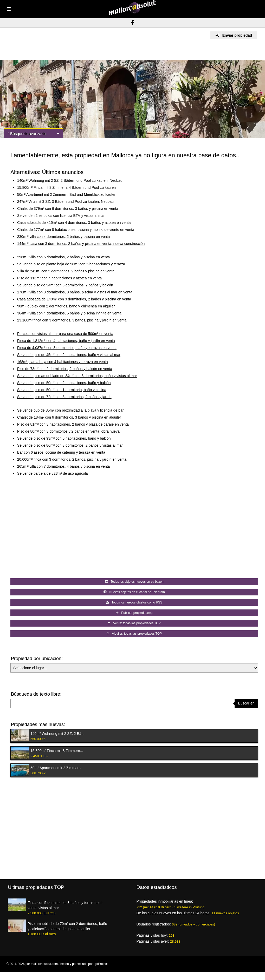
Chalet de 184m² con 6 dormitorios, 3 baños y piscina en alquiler (69, 417)
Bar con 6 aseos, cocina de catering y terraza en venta (61, 452)
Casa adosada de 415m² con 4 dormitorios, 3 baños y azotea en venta (74, 223)
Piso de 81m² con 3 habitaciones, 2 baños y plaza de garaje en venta (73, 424)
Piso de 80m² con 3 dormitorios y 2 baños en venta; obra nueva (68, 431)
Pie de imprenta (227, 973)
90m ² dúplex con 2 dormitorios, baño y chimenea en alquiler (66, 306)
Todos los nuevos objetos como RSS (134, 602)
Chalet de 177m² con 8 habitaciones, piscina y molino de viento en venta (76, 230)
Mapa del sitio (250, 973)
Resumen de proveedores (102, 973)
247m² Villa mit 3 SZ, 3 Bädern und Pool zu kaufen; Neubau (65, 202)
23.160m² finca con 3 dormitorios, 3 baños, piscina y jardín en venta (72, 320)
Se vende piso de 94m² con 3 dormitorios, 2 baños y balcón (65, 285)
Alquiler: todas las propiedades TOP (134, 634)
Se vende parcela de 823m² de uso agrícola (53, 473)
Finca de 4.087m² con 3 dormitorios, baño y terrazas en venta (67, 348)
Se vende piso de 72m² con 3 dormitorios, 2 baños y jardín (64, 397)
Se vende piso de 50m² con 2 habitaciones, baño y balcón (64, 383)
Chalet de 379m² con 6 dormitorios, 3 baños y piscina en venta (68, 209)
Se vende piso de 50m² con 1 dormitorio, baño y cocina (62, 390)
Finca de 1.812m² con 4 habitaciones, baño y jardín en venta (66, 341)
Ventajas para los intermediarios (62, 973)
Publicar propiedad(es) (134, 613)
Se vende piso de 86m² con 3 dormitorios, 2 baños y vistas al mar (70, 445)
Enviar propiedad (234, 35)
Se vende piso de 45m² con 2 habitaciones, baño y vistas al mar (69, 355)
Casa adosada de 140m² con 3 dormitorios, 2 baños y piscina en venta (74, 299)
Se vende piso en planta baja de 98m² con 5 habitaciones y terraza (71, 264)
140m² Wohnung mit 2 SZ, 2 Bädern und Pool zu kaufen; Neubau (70, 180)
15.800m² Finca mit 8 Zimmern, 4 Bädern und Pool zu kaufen (66, 187)
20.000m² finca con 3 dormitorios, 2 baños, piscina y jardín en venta (72, 459)
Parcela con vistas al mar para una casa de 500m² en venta (65, 334)
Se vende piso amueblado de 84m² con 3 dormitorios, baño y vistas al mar (77, 376)
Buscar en (246, 703)
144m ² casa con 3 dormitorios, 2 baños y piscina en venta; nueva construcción (81, 244)
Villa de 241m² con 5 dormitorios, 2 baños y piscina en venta (66, 271)
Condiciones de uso (135, 973)
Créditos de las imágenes (197, 973)
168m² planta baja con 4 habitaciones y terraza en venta (63, 362)
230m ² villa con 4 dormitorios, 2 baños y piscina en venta (63, 237)
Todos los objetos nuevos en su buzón (134, 582)
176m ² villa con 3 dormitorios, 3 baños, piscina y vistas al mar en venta (75, 292)
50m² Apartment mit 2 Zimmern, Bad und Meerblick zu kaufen (67, 194)
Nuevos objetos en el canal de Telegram (134, 592)
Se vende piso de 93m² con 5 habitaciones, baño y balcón (64, 438)
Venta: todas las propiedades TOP (134, 623)
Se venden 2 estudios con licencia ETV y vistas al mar (61, 216)
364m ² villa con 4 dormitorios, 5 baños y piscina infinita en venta (69, 313)
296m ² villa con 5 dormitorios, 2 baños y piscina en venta (63, 257)
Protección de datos (164, 973)
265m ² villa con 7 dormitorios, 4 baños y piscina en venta (63, 466)
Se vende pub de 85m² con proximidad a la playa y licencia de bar (70, 410)
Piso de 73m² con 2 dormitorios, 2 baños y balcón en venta (65, 369)
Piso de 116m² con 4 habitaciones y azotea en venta (59, 278)
